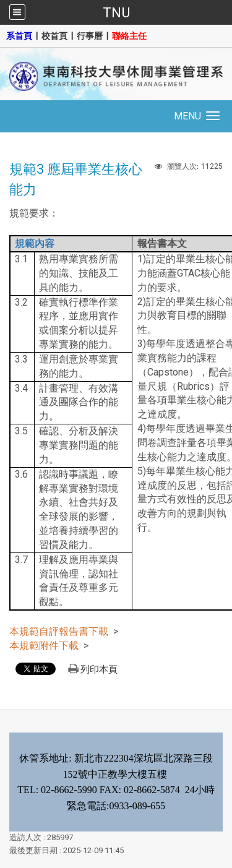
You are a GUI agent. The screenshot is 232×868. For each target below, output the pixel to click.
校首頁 (54, 36)
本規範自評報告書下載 (59, 631)
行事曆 (90, 36)
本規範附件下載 (44, 646)
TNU (116, 12)
